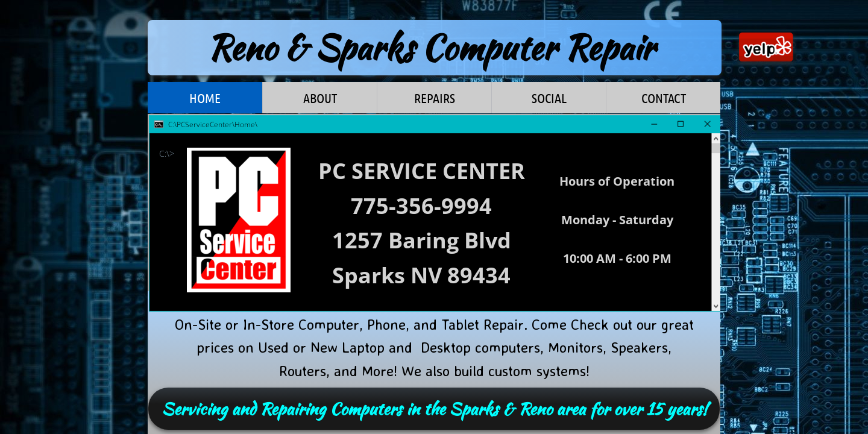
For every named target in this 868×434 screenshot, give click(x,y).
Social (549, 98)
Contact (664, 98)
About (320, 98)
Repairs (435, 98)
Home (205, 98)
